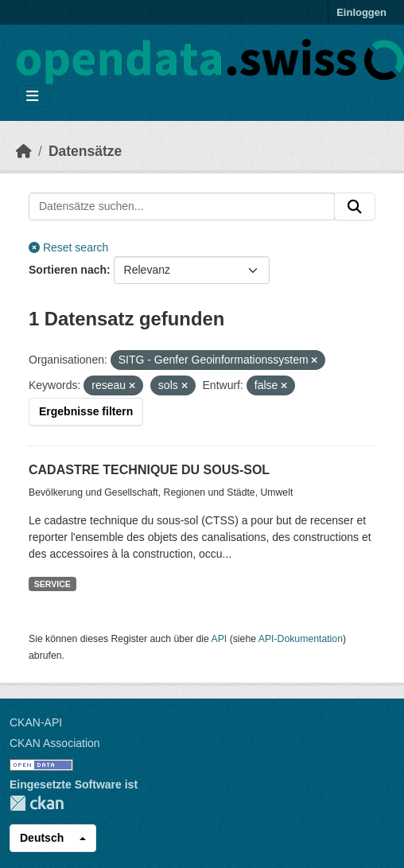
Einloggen (361, 12)
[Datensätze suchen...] (182, 207)
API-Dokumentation (301, 639)
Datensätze (85, 151)
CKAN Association (55, 743)
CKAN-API (36, 722)
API (219, 639)
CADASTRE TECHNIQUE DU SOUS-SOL (149, 470)
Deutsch (42, 838)
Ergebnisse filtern (86, 411)
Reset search (68, 247)
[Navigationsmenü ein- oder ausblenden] (32, 97)
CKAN (37, 803)
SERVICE (52, 584)
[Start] (24, 151)
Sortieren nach (68, 270)
